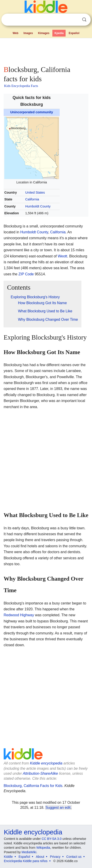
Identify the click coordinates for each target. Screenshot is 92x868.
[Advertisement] (46, 51)
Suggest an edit (58, 808)
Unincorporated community (32, 112)
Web (15, 33)
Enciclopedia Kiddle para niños (26, 861)
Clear (75, 20)
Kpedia (59, 33)
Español (74, 33)
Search (84, 20)
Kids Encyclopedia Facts (21, 86)
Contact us (74, 857)
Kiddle (8, 857)
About (40, 857)
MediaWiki (29, 852)
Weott (62, 256)
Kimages (44, 33)
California (32, 199)
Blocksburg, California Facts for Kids (33, 786)
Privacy (55, 857)
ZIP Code (26, 274)
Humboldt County (38, 206)
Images (28, 33)
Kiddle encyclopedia (46, 763)
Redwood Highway (19, 615)
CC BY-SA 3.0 (52, 839)
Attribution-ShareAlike (40, 773)
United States (35, 192)
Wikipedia (43, 848)
